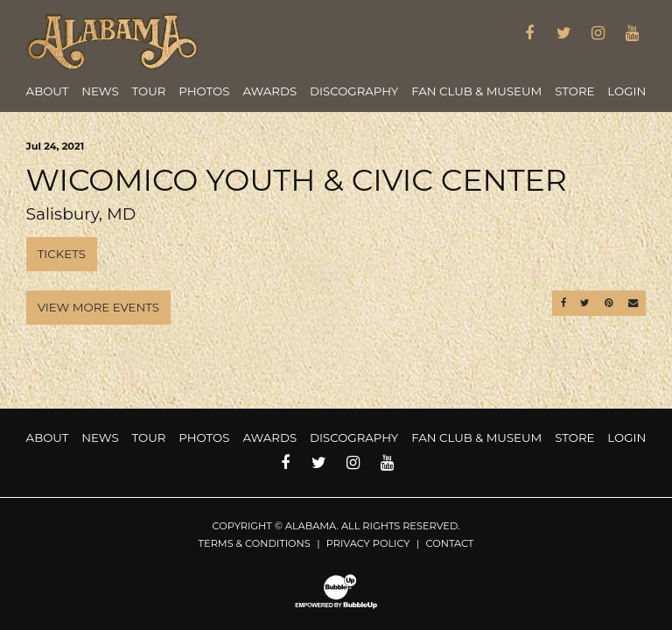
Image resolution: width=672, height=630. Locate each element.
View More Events (98, 307)
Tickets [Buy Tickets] (62, 254)
